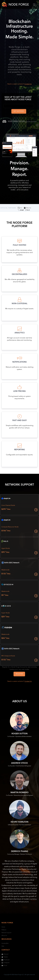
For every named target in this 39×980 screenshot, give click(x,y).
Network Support (6, 933)
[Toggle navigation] (34, 4)
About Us (4, 936)
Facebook (6, 960)
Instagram (6, 963)
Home (3, 927)
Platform (4, 930)
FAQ (3, 946)
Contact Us (28, 84)
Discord (5, 954)
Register (19, 674)
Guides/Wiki (5, 943)
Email (4, 965)
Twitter (5, 957)
